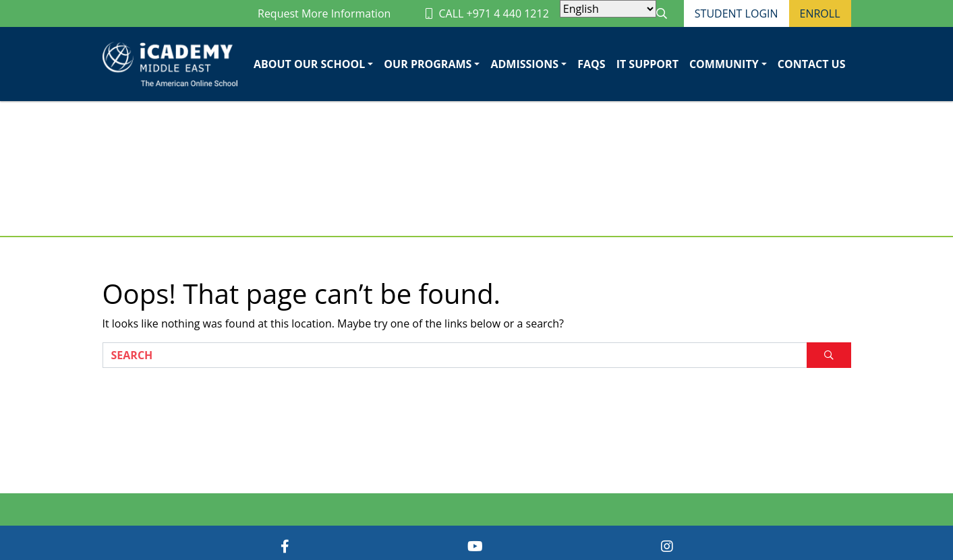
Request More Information (324, 13)
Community (724, 64)
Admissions (524, 64)
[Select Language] (608, 9)
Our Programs (428, 64)
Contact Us (812, 64)
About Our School (309, 64)
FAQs (591, 64)
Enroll (820, 13)
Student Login (737, 13)
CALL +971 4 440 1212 (487, 13)
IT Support (647, 64)
